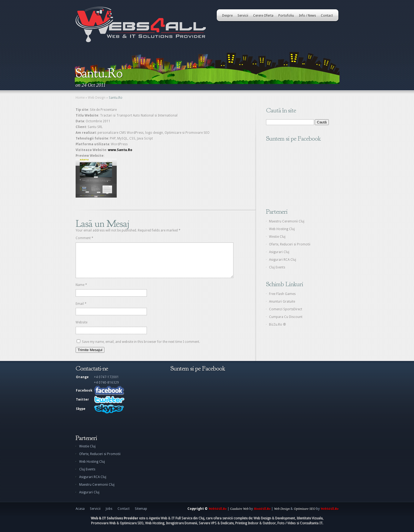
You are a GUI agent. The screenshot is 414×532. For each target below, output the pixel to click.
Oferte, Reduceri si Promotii (290, 244)
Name (81, 291)
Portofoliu (286, 16)
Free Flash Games (282, 294)
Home (80, 98)
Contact (327, 16)
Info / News (307, 16)
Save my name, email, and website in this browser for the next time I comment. (141, 348)
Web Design (97, 98)
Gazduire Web (239, 515)
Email (81, 310)
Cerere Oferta (263, 16)
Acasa (80, 515)
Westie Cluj (277, 237)
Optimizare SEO (305, 515)
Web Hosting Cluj (282, 229)
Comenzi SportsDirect (286, 309)
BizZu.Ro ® (278, 325)
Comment (85, 238)
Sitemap (141, 515)
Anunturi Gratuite (282, 302)
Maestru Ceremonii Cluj (287, 221)
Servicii (243, 16)
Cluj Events (277, 267)
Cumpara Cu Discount (286, 317)
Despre (227, 16)
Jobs (109, 515)
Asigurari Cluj (279, 252)
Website (82, 329)
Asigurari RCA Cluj (283, 260)
